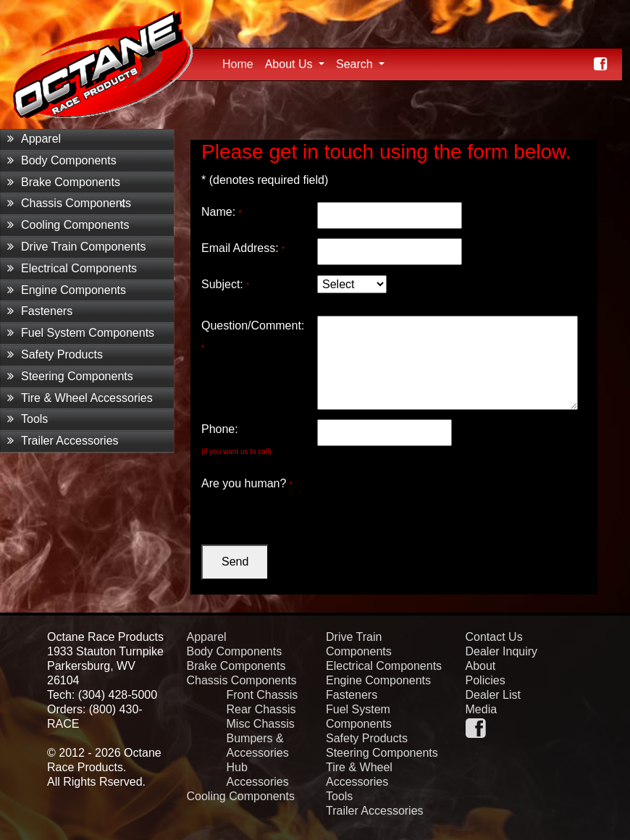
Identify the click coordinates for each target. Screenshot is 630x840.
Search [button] (356, 64)
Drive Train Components (77, 247)
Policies (486, 680)
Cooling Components (68, 225)
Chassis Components (69, 203)
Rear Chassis (261, 709)
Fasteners (40, 311)
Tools (28, 419)
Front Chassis (262, 695)
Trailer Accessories (63, 441)
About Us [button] (290, 64)
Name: (221, 212)
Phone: (236, 439)
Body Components (62, 160)
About (481, 666)
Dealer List (493, 695)
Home (241, 62)
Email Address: (243, 248)
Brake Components (64, 182)
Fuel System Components (81, 333)
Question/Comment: (253, 336)
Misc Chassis (261, 724)
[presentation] (427, 502)
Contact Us (494, 637)
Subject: (225, 284)
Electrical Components (72, 268)
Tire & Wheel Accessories (80, 398)
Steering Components (70, 376)
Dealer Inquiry (502, 651)
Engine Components (67, 290)
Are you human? (247, 483)
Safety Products (55, 354)
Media (482, 709)
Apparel (34, 139)
